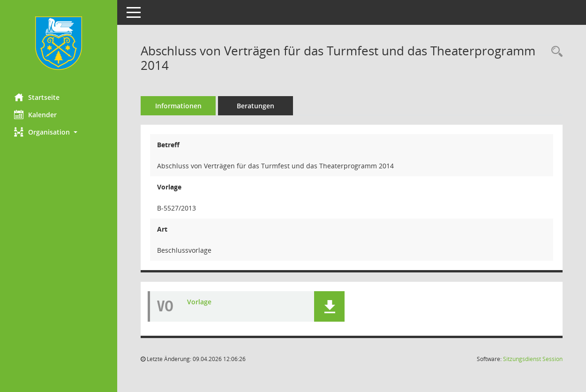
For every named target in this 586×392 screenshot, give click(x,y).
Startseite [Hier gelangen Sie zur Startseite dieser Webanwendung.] (37, 97)
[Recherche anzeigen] (555, 52)
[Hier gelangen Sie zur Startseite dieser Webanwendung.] (59, 43)
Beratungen (255, 106)
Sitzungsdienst (533, 359)
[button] (59, 132)
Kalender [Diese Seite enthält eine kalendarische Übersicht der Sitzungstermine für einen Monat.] (35, 114)
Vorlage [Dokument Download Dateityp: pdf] (199, 302)
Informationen (178, 106)
